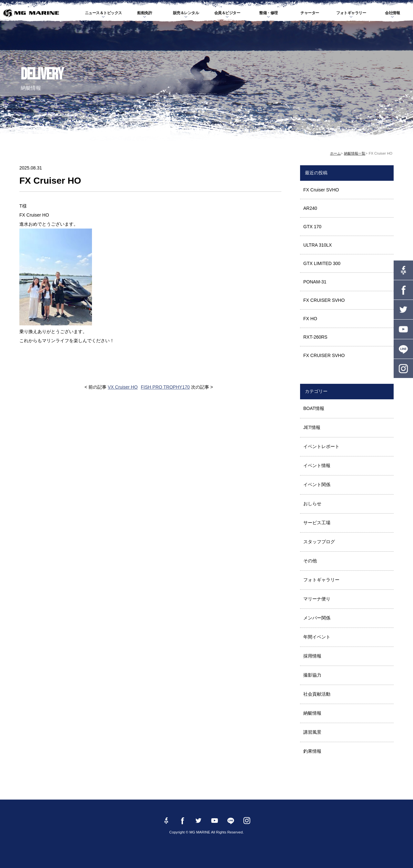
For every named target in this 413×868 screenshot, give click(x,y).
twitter (403, 310)
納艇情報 (312, 713)
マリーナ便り (317, 599)
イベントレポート (321, 446)
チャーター (310, 13)
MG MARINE (31, 13)
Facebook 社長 (403, 270)
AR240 (310, 208)
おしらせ (312, 504)
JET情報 (312, 427)
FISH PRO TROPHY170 (165, 387)
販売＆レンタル (186, 13)
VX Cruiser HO (123, 387)
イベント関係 (317, 485)
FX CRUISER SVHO (324, 300)
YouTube (403, 329)
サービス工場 (317, 523)
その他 (310, 561)
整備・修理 (268, 13)
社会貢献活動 (317, 694)
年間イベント (317, 637)
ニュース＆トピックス (103, 13)
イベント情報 (317, 465)
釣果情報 (312, 751)
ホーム (335, 153)
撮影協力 (312, 675)
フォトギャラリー (351, 13)
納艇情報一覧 (355, 153)
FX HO (310, 319)
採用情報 (312, 656)
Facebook (403, 290)
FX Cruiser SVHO (321, 190)
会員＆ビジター (227, 13)
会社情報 (392, 13)
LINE (403, 349)
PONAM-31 (315, 282)
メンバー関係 (317, 618)
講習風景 (312, 732)
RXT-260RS (315, 337)
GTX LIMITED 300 (322, 263)
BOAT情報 (314, 408)
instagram (403, 369)
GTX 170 (312, 227)
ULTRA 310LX (317, 245)
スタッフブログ (319, 542)
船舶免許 (145, 13)
